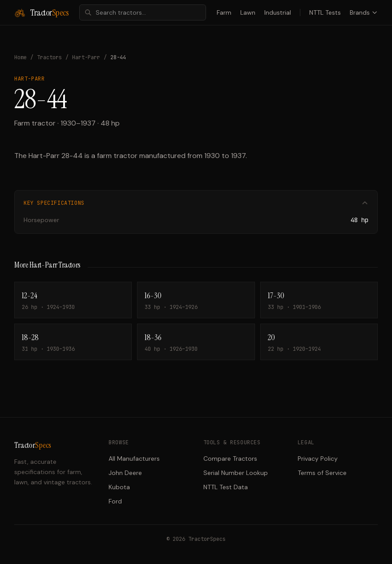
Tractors (49, 57)
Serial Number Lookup (236, 473)
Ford (115, 501)
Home (20, 57)
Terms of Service (322, 473)
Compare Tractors (230, 459)
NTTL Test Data (226, 487)
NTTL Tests (325, 12)
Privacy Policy (318, 459)
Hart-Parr (86, 57)
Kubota (119, 487)
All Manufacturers (134, 459)
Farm (224, 12)
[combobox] (143, 12)
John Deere (125, 473)
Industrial (278, 12)
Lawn (248, 12)
